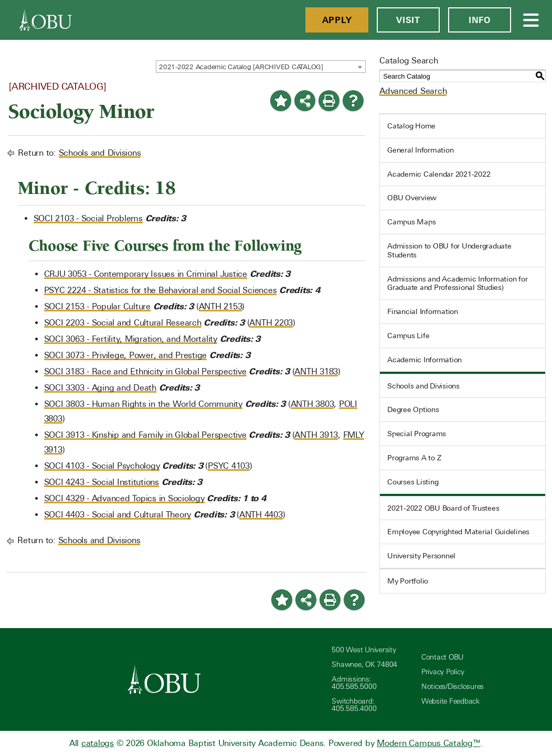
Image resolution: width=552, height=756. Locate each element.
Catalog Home (411, 126)
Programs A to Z (414, 458)
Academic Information (424, 360)
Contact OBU (442, 657)
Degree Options (413, 409)
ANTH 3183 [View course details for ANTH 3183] (316, 371)
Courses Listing (413, 482)
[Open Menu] (532, 20)
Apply (337, 20)
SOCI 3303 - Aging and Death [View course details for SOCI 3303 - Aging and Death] (100, 388)
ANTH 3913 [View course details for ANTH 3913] (316, 435)
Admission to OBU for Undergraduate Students (449, 250)
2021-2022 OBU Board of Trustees (443, 508)
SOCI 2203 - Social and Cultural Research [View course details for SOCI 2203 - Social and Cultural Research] (123, 323)
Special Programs (417, 434)
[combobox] (261, 67)
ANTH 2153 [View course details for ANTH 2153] (221, 306)
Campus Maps (411, 222)
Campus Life (408, 336)
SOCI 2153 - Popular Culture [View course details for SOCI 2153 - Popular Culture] (97, 306)
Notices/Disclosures (453, 687)
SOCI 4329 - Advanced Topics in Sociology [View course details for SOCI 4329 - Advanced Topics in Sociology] (124, 498)
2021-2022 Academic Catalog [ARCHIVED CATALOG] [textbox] (241, 67)
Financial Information (423, 311)
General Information (420, 150)
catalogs (98, 743)
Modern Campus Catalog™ (429, 743)
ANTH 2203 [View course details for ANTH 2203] (271, 323)
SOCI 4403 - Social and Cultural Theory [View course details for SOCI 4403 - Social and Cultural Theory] (118, 515)
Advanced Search (413, 91)
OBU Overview (412, 198)
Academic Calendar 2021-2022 (439, 174)
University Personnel (421, 556)
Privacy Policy (443, 672)
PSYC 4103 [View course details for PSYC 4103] (229, 466)
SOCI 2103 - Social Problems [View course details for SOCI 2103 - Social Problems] (88, 218)
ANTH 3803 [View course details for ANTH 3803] (312, 404)
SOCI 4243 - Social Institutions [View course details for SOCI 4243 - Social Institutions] (102, 482)
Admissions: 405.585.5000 (354, 683)
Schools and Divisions (100, 153)
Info (480, 20)
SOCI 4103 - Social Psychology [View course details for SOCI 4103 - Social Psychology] (102, 466)
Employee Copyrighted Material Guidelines (458, 532)
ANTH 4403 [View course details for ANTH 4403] (261, 515)
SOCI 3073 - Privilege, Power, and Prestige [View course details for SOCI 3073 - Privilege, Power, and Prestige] (126, 355)
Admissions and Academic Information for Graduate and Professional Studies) (457, 283)
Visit (408, 20)
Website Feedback (450, 701)
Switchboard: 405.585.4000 (354, 705)
